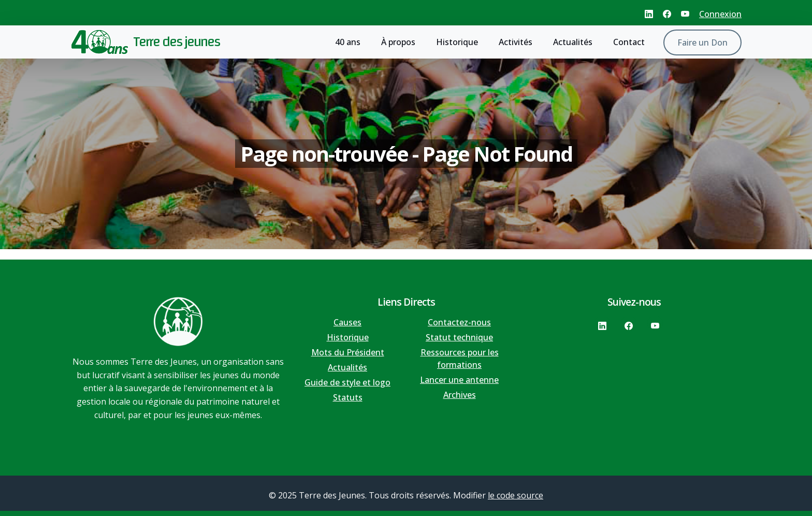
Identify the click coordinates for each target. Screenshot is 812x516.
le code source (516, 495)
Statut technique (459, 337)
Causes (347, 322)
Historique (457, 42)
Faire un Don (702, 42)
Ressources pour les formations (460, 359)
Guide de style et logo (347, 382)
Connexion (720, 14)
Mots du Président (348, 352)
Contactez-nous (459, 322)
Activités (516, 42)
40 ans (348, 42)
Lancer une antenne (459, 380)
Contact (629, 42)
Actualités (573, 42)
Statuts (348, 397)
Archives (460, 395)
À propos (398, 42)
